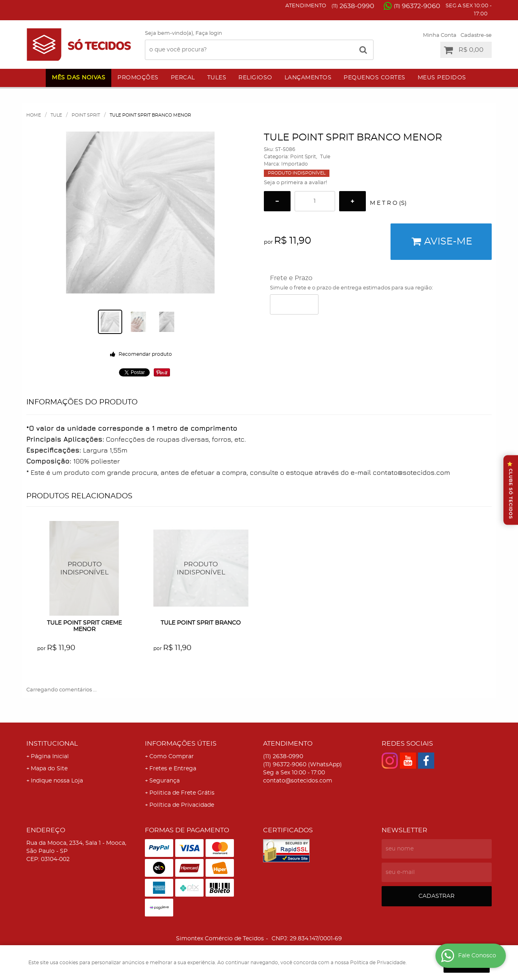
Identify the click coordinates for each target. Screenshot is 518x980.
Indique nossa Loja (57, 781)
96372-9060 (417, 6)
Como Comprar (172, 757)
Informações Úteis (181, 744)
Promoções (138, 78)
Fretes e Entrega (173, 769)
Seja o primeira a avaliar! (295, 183)
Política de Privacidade (182, 805)
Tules (217, 78)
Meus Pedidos (442, 78)
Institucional (52, 744)
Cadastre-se (476, 35)
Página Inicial (50, 757)
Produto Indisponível (85, 569)
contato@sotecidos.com (298, 781)
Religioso (255, 78)
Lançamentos (308, 78)
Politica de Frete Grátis (182, 793)
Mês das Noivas (79, 78)
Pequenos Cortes (375, 78)
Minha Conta (440, 35)
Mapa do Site (49, 769)
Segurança (165, 781)
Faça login (209, 33)
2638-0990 (353, 6)
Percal (183, 78)
